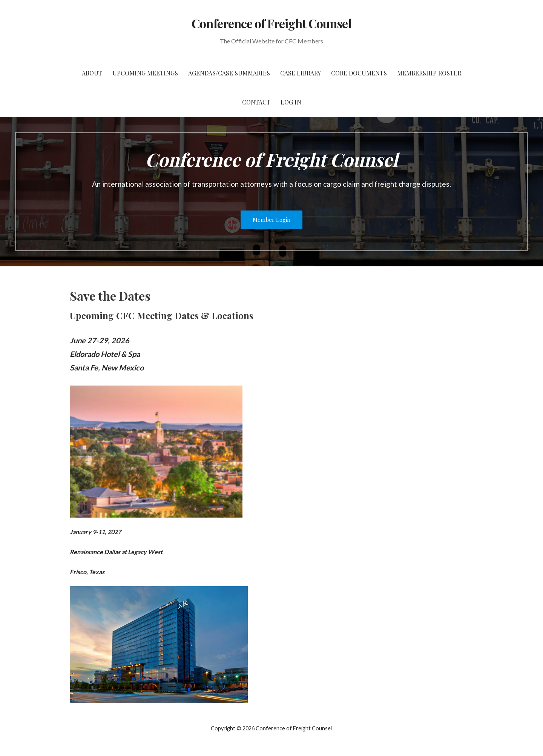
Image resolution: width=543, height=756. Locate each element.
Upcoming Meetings (145, 73)
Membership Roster (429, 73)
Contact (256, 102)
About (92, 73)
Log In (291, 102)
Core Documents (359, 73)
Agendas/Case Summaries (229, 73)
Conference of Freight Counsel (271, 23)
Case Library (301, 73)
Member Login (271, 220)
